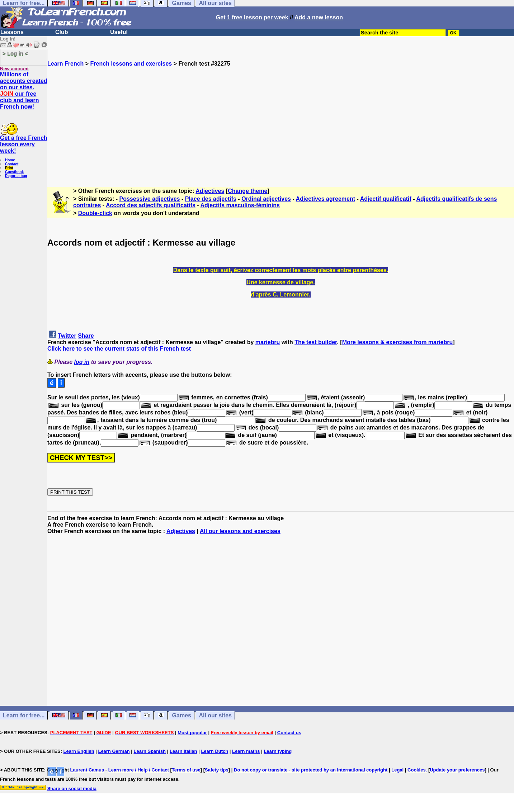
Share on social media (72, 789)
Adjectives (210, 191)
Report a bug (16, 176)
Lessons (12, 32)
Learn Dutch (214, 751)
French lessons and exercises (131, 64)
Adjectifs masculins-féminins (240, 205)
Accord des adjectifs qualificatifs (151, 205)
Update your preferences (457, 770)
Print (9, 168)
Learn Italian (183, 751)
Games (182, 715)
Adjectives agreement (326, 199)
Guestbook (14, 172)
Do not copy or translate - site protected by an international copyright (311, 770)
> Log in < (15, 53)
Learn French (65, 64)
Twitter (67, 336)
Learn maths (246, 751)
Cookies (417, 770)
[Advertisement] (281, 117)
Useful (119, 32)
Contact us (289, 733)
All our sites (215, 715)
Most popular (192, 733)
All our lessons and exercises (240, 531)
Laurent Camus (87, 770)
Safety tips (217, 770)
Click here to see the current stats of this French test (119, 349)
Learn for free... (24, 715)
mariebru (268, 342)
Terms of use (186, 770)
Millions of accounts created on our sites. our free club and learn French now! (24, 91)
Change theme (247, 191)
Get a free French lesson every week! (24, 144)
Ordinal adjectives (266, 199)
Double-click (95, 213)
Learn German (114, 751)
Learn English (79, 751)
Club (62, 32)
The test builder (316, 342)
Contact (12, 164)
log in (82, 362)
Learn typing (278, 751)
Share (86, 336)
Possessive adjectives (150, 199)
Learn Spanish (150, 751)
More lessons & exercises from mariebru (398, 342)
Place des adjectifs (211, 199)
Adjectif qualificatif (386, 199)
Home (10, 160)
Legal (397, 770)
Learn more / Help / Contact (139, 770)
